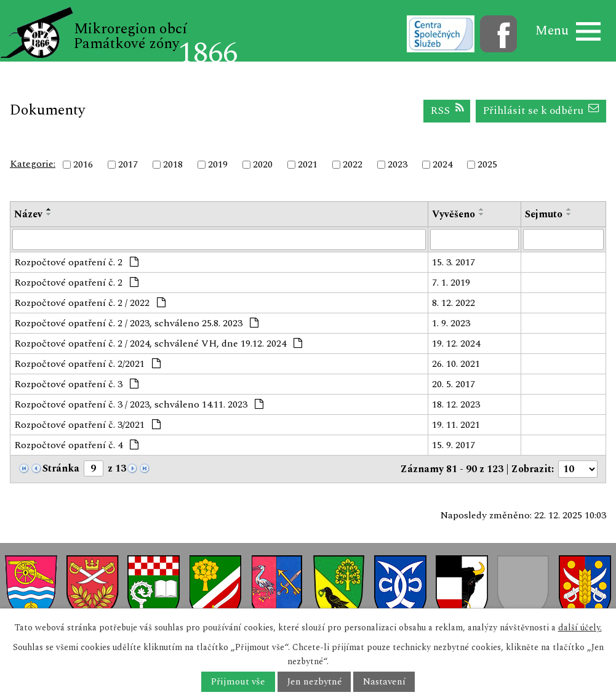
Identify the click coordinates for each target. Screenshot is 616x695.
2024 (442, 164)
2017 (128, 164)
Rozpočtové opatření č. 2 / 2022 (90, 303)
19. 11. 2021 (456, 425)
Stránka (61, 468)
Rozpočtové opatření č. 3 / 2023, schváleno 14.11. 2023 (139, 404)
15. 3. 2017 (454, 262)
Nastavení (384, 682)
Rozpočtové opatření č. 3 (76, 384)
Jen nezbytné (314, 682)
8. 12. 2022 (454, 303)
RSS (447, 110)
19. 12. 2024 (456, 343)
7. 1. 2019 (451, 283)
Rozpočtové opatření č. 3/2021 (87, 425)
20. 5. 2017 (454, 384)
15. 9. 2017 (454, 445)
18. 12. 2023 (456, 404)
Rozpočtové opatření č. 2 (76, 262)
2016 (83, 164)
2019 (218, 164)
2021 (308, 164)
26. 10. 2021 (456, 364)
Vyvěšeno (454, 214)
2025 (487, 164)
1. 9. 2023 (451, 323)
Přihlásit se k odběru (541, 110)
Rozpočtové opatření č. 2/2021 (87, 364)
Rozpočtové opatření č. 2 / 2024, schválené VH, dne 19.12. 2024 (158, 343)
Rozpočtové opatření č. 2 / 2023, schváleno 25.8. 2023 (136, 323)
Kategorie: (33, 164)
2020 (263, 164)
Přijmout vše (238, 682)
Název (28, 214)
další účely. (580, 628)
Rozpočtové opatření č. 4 (76, 445)
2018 (173, 164)
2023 (398, 164)
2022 (353, 164)
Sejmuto (544, 214)
